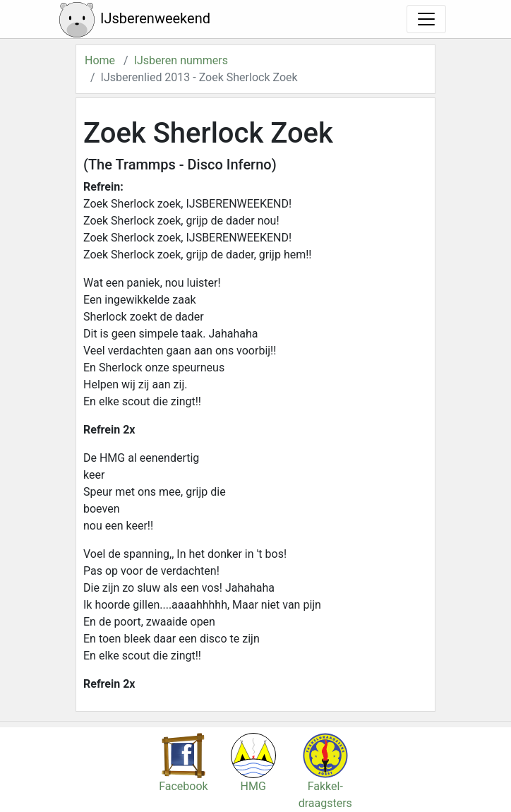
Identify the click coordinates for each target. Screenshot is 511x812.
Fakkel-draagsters (325, 779)
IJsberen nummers (181, 60)
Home (100, 60)
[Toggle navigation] (426, 19)
